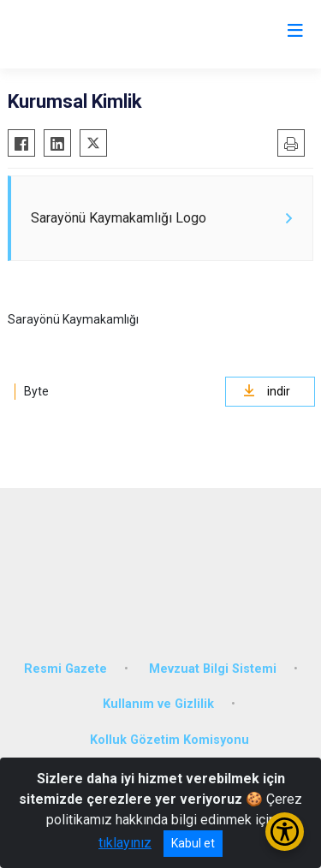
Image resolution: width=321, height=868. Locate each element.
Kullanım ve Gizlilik (158, 704)
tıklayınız (125, 843)
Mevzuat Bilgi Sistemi (213, 669)
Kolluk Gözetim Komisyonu (169, 740)
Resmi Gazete (65, 669)
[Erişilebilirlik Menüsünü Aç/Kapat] (285, 832)
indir (267, 391)
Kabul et (193, 843)
